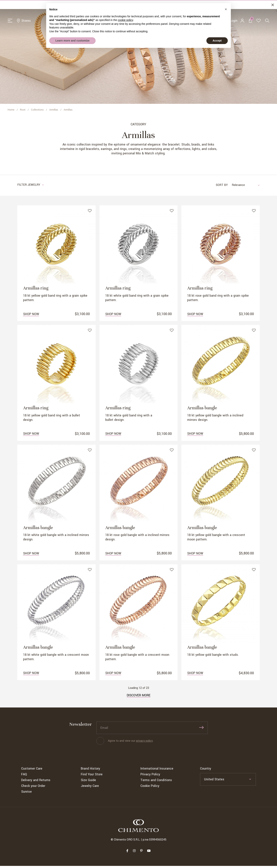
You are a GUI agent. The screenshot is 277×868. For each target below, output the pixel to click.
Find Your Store (92, 776)
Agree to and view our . (131, 743)
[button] (226, 9)
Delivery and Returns (36, 782)
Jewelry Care (90, 788)
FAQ (24, 776)
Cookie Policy (150, 788)
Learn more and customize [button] (72, 41)
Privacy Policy (150, 776)
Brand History (90, 771)
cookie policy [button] (125, 20)
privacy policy (144, 743)
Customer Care (32, 771)
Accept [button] (217, 41)
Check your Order (33, 788)
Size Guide (88, 782)
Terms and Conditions (156, 782)
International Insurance (157, 771)
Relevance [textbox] (238, 186)
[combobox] (244, 186)
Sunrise (26, 794)
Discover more (139, 697)
